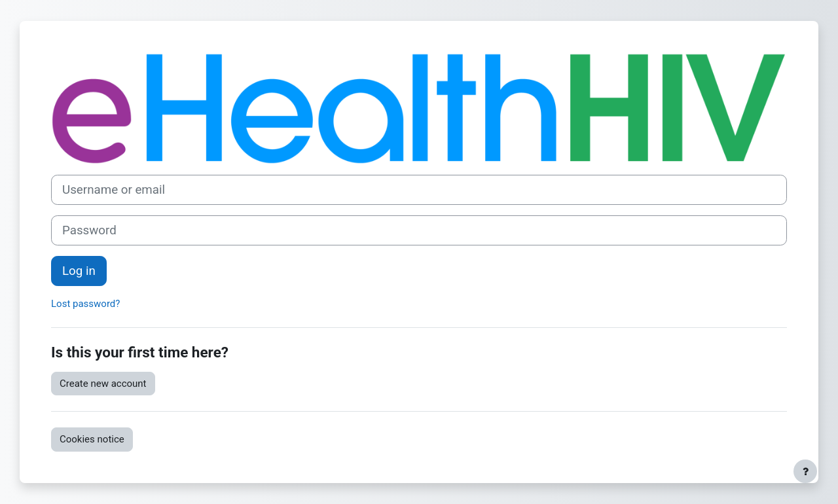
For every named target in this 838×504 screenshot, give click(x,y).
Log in (79, 271)
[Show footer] (805, 471)
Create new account (103, 384)
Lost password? (85, 304)
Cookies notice (92, 439)
